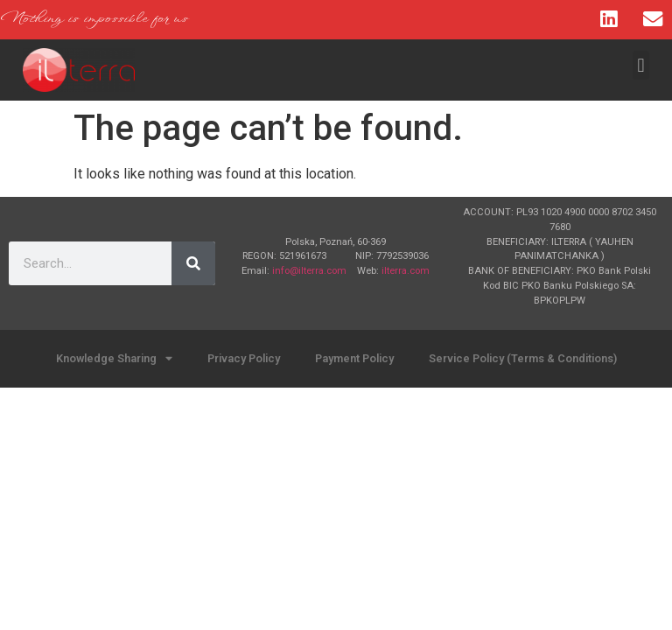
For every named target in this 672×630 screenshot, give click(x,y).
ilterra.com (406, 271)
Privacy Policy (244, 358)
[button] (641, 65)
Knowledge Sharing (114, 359)
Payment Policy (354, 358)
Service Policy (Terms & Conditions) (523, 358)
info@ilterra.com (309, 271)
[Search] (193, 263)
